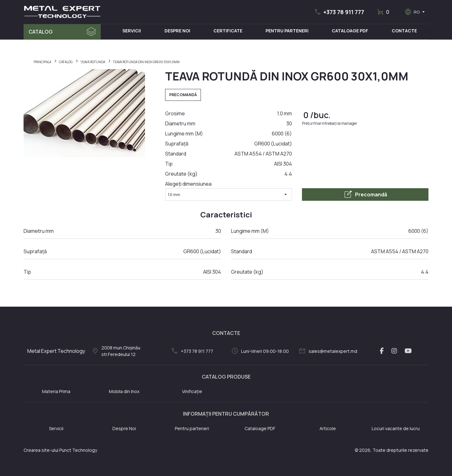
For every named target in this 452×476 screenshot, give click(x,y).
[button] (339, 12)
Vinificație (192, 391)
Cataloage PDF (350, 31)
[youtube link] (408, 351)
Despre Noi (177, 31)
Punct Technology (78, 450)
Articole (328, 428)
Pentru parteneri (192, 428)
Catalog (41, 32)
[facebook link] (382, 351)
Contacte (404, 31)
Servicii (132, 31)
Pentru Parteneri (287, 31)
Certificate (228, 31)
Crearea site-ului (41, 450)
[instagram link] (394, 351)
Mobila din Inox (124, 391)
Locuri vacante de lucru (396, 428)
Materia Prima (56, 391)
